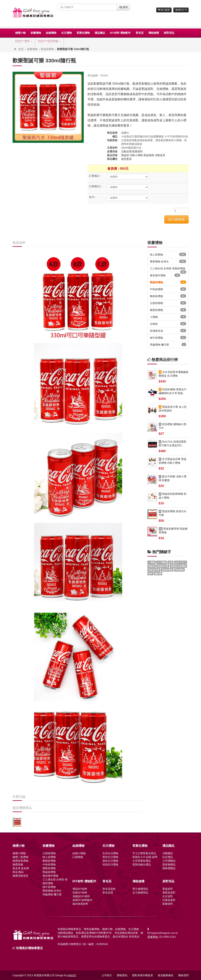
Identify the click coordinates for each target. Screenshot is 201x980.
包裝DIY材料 (80, 893)
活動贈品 (168, 853)
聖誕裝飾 (149, 155)
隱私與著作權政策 (143, 975)
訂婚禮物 (78, 857)
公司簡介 (107, 975)
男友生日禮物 (110, 857)
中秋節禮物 (168, 289)
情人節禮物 (168, 254)
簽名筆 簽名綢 (21, 868)
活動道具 (160, 155)
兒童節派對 (169, 900)
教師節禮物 (168, 296)
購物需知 (122, 975)
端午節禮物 (168, 338)
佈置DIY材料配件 (83, 900)
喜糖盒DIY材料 (81, 896)
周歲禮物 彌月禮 (168, 344)
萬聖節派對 (169, 893)
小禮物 (168, 317)
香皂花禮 (108, 893)
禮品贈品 (100, 33)
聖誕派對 (168, 889)
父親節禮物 (168, 303)
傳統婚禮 (154, 33)
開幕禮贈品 (169, 868)
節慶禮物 (36, 33)
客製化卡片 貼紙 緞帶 (145, 857)
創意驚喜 (126, 159)
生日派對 (168, 896)
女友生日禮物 (110, 853)
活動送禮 (126, 151)
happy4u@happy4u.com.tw (164, 933)
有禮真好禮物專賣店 (29, 948)
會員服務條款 (166, 975)
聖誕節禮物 (47, 49)
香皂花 (140, 33)
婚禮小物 (20, 33)
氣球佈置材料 (80, 904)
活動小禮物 (136, 155)
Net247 (72, 975)
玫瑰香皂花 (168, 331)
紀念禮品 (168, 857)
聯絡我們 (183, 975)
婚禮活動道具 (20, 876)
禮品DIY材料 (80, 889)
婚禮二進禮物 (20, 857)
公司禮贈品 (169, 861)
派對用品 (169, 33)
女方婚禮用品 (140, 893)
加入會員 (164, 10)
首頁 (21, 49)
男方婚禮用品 (140, 889)
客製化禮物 (83, 33)
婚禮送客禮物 (20, 861)
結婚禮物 (51, 33)
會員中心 (181, 10)
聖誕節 (125, 155)
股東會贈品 (169, 864)
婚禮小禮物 (19, 853)
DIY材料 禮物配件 (120, 33)
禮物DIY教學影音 (50, 42)
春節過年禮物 (165, 275)
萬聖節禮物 (168, 310)
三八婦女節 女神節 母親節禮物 (168, 269)
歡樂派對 (137, 151)
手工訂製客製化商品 (144, 853)
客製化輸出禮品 (142, 864)
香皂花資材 (109, 889)
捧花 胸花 (18, 872)
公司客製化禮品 (142, 861)
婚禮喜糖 (18, 864)
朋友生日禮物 (110, 861)
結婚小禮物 (79, 853)
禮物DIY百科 (24, 42)
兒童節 (168, 324)
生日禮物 (67, 33)
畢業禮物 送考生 (168, 261)
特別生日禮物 (110, 864)
